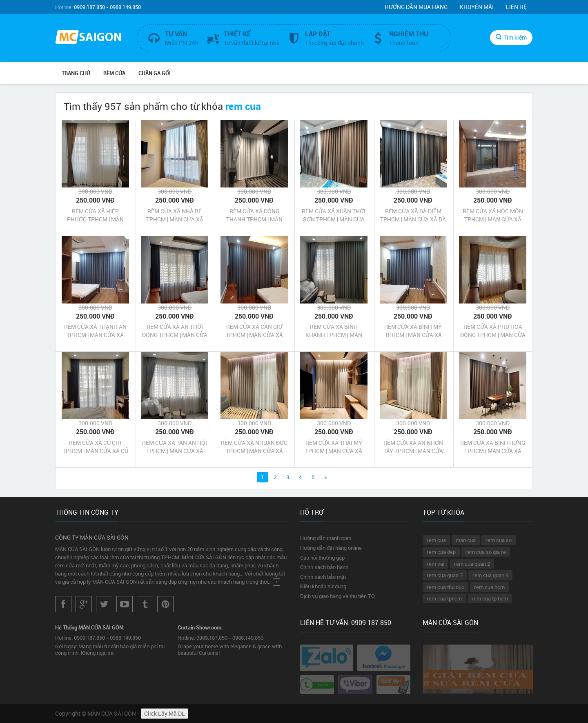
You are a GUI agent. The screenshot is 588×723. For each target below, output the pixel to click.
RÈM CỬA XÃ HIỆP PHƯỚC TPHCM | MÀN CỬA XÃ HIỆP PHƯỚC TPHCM (95, 215)
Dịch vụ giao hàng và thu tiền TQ (337, 596)
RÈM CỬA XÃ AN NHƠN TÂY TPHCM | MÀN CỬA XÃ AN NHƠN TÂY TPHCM (413, 447)
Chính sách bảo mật (323, 577)
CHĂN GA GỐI (155, 73)
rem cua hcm (489, 587)
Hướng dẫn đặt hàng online (331, 548)
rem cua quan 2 (472, 564)
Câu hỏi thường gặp (322, 558)
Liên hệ (516, 7)
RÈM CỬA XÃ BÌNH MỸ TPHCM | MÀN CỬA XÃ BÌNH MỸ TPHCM (413, 331)
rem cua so (499, 540)
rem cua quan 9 (490, 575)
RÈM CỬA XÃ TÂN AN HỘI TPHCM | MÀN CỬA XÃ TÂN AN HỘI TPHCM (175, 447)
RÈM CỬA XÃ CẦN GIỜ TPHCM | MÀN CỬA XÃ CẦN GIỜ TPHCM (254, 331)
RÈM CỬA (114, 73)
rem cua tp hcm (490, 598)
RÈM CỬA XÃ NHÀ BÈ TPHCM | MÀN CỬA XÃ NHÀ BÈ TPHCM (175, 215)
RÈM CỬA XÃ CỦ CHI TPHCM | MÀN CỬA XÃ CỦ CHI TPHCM (95, 447)
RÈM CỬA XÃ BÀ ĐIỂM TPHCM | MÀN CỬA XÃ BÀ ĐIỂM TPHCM (413, 215)
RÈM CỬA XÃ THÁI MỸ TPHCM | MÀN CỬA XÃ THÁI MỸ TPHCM (334, 447)
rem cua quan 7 (445, 575)
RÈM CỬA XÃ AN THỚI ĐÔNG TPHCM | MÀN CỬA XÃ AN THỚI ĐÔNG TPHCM (175, 331)
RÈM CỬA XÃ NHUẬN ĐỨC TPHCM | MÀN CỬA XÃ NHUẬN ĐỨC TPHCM (254, 447)
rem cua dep (441, 552)
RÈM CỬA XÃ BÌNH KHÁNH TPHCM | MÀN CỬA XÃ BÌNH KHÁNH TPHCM (334, 331)
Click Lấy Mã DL (165, 713)
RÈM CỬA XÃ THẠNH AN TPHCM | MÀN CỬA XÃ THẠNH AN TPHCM (95, 331)
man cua (466, 540)
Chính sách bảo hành (324, 567)
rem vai (435, 564)
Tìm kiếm (511, 37)
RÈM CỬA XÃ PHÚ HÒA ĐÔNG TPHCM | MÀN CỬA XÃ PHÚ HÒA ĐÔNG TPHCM (493, 331)
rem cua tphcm (444, 598)
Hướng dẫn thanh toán (326, 538)
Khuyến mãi (477, 7)
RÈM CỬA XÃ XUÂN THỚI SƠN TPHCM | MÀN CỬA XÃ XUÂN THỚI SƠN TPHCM (334, 215)
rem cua (436, 540)
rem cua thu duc (445, 587)
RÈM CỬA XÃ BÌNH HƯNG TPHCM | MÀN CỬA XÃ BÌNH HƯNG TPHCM (493, 447)
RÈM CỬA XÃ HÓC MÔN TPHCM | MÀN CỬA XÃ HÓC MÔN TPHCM (493, 215)
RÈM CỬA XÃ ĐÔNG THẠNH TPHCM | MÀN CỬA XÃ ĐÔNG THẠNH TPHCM (254, 215)
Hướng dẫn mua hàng (416, 7)
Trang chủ (76, 73)
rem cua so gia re (486, 552)
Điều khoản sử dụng (323, 586)
